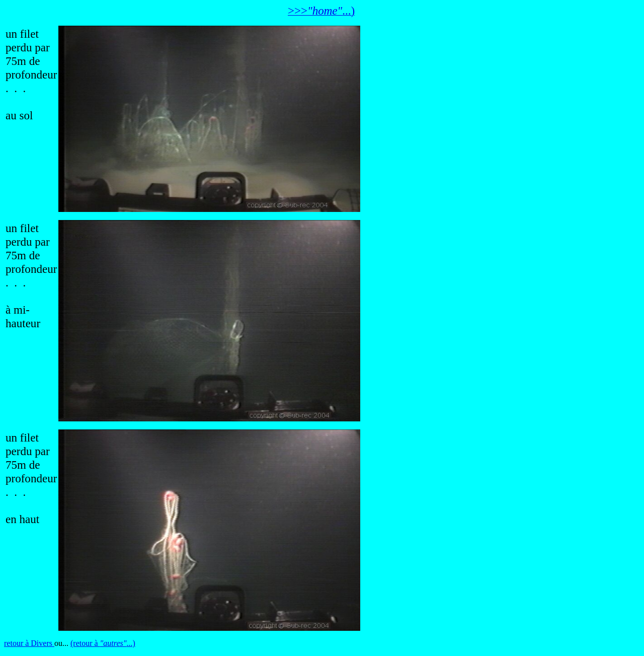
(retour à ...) (103, 643)
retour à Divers (29, 643)
